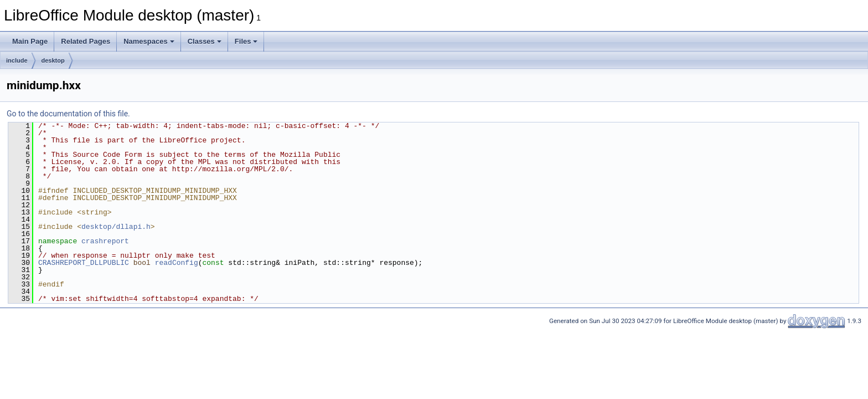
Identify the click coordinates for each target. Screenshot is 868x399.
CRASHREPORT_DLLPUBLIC (84, 263)
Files (246, 41)
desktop (53, 60)
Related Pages (86, 41)
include (17, 60)
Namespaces (149, 41)
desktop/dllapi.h (116, 227)
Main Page (30, 41)
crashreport (105, 241)
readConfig (177, 263)
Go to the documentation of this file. (68, 114)
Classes (205, 41)
